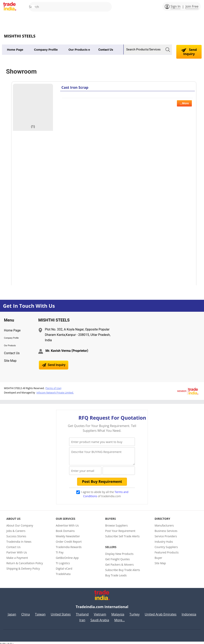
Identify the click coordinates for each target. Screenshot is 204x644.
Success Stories (16, 534)
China (26, 612)
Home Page (15, 50)
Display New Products (119, 551)
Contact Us (106, 50)
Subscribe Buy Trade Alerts (123, 567)
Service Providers (166, 534)
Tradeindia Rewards (69, 544)
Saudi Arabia (100, 618)
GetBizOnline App (67, 555)
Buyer (158, 555)
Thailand (82, 612)
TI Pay (60, 550)
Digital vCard (64, 566)
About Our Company (20, 523)
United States (61, 612)
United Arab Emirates (161, 612)
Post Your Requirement (120, 528)
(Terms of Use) (53, 388)
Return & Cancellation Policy (25, 561)
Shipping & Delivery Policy (23, 566)
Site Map (10, 361)
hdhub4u (7, 642)
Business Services (166, 528)
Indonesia (189, 612)
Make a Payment (17, 555)
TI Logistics (63, 561)
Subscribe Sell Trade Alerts (122, 534)
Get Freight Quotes (117, 557)
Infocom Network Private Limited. (55, 392)
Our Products (78, 50)
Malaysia (118, 612)
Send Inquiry (189, 52)
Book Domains (65, 528)
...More (184, 103)
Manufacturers (164, 523)
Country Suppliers (166, 544)
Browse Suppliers (116, 523)
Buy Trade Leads (116, 573)
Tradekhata (63, 571)
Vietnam (100, 612)
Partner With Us (17, 550)
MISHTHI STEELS (20, 36)
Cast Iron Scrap (75, 87)
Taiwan (40, 612)
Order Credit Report (69, 539)
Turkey (135, 612)
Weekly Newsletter (68, 534)
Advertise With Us (67, 523)
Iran (82, 618)
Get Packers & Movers (119, 562)
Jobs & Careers (16, 528)
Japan (12, 612)
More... (120, 618)
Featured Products (167, 550)
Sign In (176, 6)
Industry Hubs (164, 539)
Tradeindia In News (19, 539)
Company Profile (46, 50)
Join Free (192, 6)
